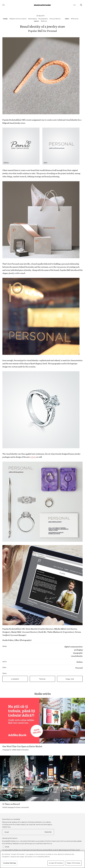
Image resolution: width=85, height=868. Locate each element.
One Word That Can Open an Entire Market (22, 746)
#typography (43, 19)
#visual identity (55, 19)
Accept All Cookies (56, 863)
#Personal (75, 19)
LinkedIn (15, 679)
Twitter (42, 679)
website (33, 457)
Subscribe (48, 832)
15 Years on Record (11, 804)
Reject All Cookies (74, 863)
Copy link (70, 679)
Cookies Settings (10, 863)
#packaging (33, 19)
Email (7, 847)
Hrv (75, 5)
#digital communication (18, 19)
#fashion (44, 21)
